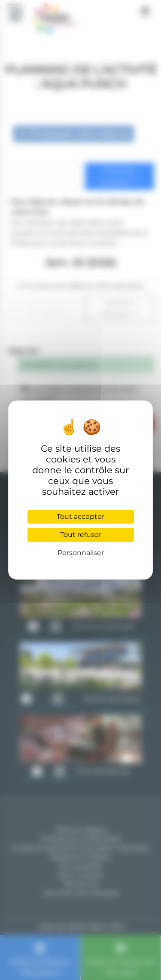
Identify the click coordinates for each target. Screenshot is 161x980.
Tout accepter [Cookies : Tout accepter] (80, 516)
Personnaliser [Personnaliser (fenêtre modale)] (81, 553)
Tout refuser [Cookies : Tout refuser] (81, 535)
